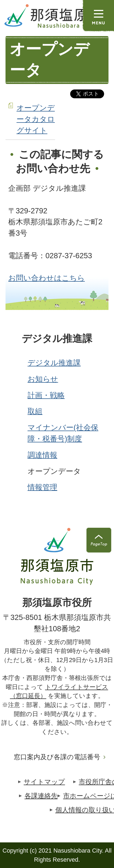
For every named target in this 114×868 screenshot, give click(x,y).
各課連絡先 (41, 796)
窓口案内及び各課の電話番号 (57, 757)
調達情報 (42, 455)
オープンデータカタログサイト (36, 119)
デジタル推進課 (57, 339)
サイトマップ (44, 782)
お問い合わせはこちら (47, 278)
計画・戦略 (46, 395)
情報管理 (42, 487)
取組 (35, 411)
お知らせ (43, 379)
